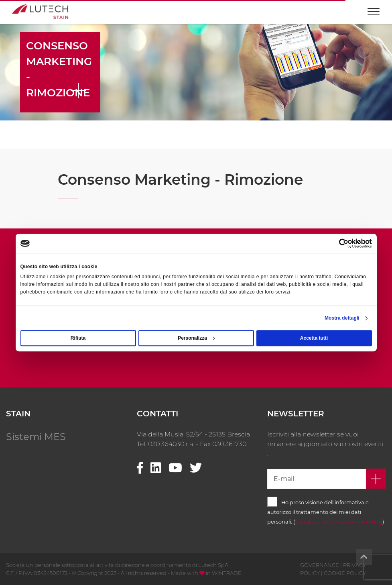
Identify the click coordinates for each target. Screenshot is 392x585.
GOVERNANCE (320, 565)
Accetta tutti (314, 338)
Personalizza (196, 338)
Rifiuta (78, 338)
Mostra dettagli (342, 318)
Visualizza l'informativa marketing (339, 522)
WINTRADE (227, 573)
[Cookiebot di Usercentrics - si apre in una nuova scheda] (337, 243)
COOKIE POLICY (345, 573)
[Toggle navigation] (374, 8)
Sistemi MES (36, 437)
